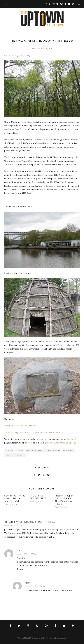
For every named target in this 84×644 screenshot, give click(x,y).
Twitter (28, 443)
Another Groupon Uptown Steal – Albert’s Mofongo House (64, 500)
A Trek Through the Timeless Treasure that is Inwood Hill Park (34, 432)
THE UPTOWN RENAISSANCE (38, 497)
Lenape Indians (53, 450)
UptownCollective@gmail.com (61, 443)
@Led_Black (24, 55)
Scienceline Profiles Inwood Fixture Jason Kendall (15, 498)
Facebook (72, 439)
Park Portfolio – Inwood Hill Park (20, 426)
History (20, 450)
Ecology (9, 450)
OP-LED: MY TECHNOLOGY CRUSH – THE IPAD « (31, 522)
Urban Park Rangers (15, 455)
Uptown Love (42, 439)
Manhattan (68, 450)
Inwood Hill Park (34, 450)
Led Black (12, 55)
